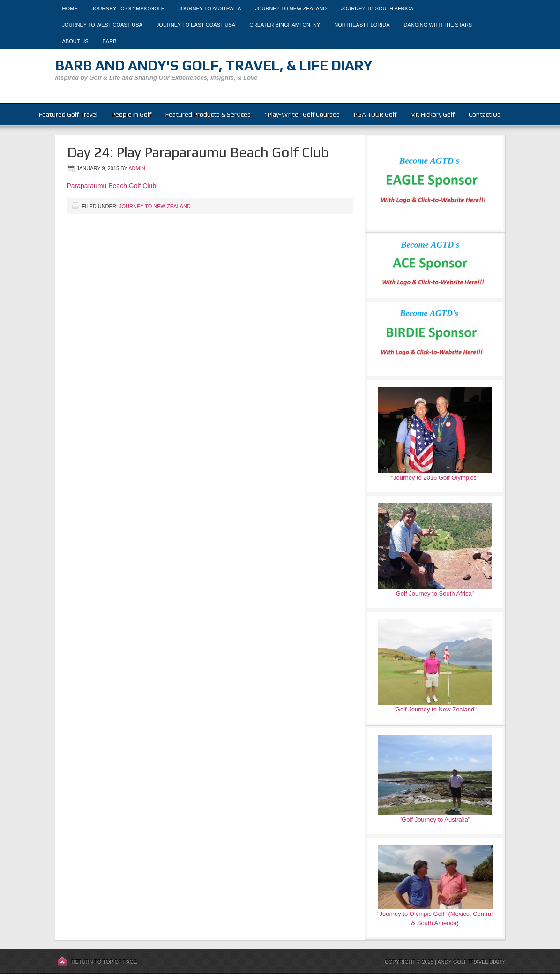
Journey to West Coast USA (102, 25)
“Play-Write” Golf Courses (302, 114)
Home (70, 8)
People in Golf (131, 114)
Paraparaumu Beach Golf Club (112, 186)
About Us (75, 41)
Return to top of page (105, 962)
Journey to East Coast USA (196, 25)
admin (137, 168)
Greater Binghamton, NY (285, 25)
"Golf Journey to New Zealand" (435, 709)
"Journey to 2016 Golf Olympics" (435, 478)
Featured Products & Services (208, 114)
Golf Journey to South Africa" (435, 593)
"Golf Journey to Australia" (435, 819)
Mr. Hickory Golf (433, 114)
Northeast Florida (362, 25)
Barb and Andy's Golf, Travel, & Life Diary (214, 65)
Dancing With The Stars (438, 25)
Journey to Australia (210, 8)
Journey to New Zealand (291, 8)
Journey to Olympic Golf (128, 8)
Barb (110, 41)
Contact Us (485, 114)
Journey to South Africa (377, 8)
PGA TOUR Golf (375, 114)
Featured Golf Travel (68, 114)
